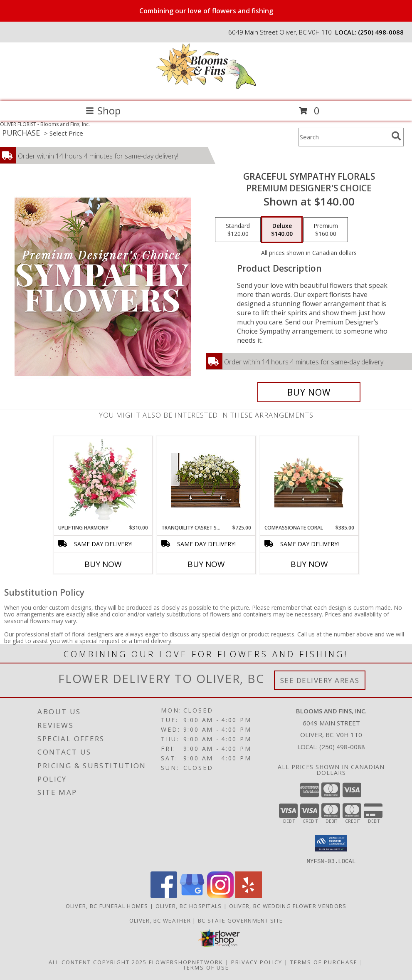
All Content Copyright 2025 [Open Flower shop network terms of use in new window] (98, 962)
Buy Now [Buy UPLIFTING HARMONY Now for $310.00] (103, 564)
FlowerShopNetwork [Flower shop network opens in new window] (186, 962)
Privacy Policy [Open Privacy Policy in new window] (257, 962)
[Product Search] (343, 137)
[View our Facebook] (164, 895)
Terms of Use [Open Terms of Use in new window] (206, 967)
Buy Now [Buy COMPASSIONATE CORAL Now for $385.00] (309, 564)
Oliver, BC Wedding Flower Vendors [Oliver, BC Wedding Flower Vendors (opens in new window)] (288, 906)
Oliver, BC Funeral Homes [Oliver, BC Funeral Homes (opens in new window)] (107, 906)
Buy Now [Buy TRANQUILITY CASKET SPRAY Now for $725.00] (206, 564)
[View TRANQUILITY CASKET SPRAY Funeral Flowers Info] (206, 480)
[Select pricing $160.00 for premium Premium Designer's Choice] (326, 230)
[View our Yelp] (249, 895)
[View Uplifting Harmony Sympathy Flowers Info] (103, 480)
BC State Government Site (240, 920)
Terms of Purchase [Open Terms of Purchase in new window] (324, 962)
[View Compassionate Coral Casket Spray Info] (309, 480)
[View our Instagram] (220, 895)
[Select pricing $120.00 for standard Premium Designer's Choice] (238, 230)
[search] (396, 136)
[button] (331, 843)
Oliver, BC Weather (160, 920)
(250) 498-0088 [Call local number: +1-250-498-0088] (381, 32)
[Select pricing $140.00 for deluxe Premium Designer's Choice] (282, 230)
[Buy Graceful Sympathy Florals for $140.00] (309, 392)
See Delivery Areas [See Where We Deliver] (320, 680)
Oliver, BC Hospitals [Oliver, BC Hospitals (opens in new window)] (189, 906)
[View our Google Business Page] (192, 895)
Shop (103, 110)
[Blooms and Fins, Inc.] (206, 89)
